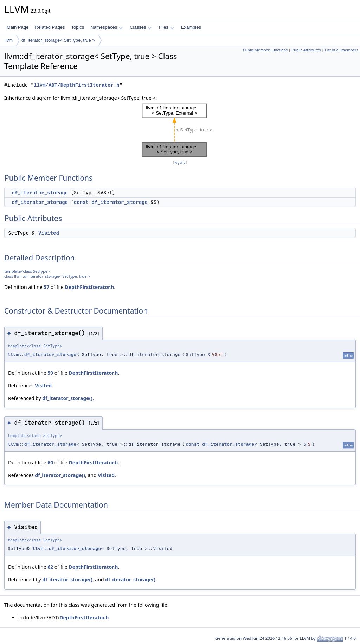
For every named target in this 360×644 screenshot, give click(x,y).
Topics (78, 27)
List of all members (342, 50)
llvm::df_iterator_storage (42, 355)
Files (166, 27)
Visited (49, 233)
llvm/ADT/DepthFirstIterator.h (77, 85)
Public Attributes (306, 50)
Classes (141, 27)
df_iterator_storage (40, 193)
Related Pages (50, 27)
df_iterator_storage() (67, 398)
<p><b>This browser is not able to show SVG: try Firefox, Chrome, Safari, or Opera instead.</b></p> (180, 130)
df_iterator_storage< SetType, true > (58, 40)
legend (180, 163)
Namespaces (106, 27)
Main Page (18, 27)
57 (46, 287)
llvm (9, 40)
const (81, 202)
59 (50, 373)
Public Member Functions (265, 50)
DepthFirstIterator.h (89, 287)
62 (50, 567)
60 (50, 462)
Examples (191, 27)
